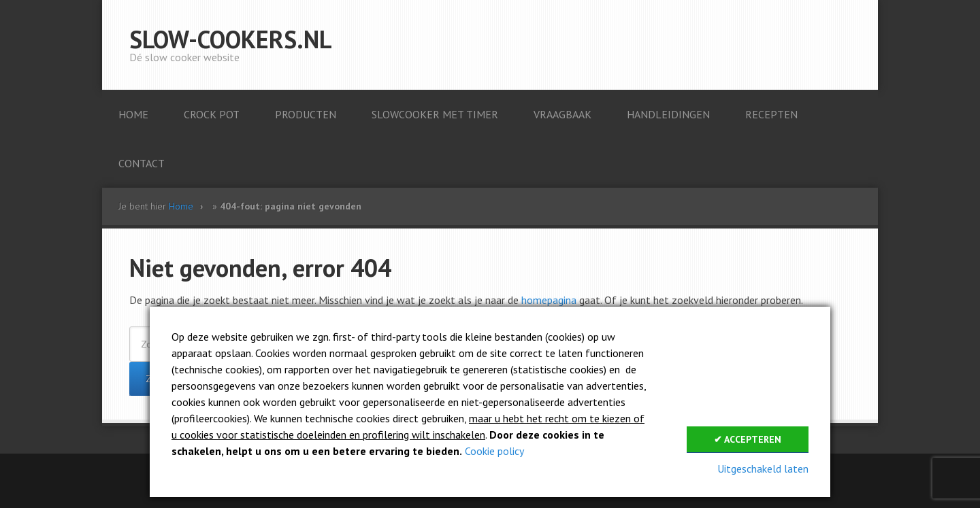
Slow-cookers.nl (231, 39)
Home (181, 206)
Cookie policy (494, 451)
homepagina (549, 300)
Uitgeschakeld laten (763, 469)
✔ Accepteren (748, 439)
